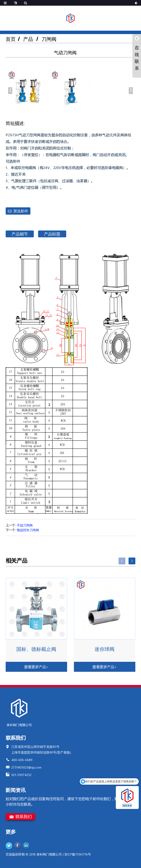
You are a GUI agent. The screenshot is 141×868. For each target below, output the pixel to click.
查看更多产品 (36, 667)
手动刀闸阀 (25, 525)
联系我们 (24, 816)
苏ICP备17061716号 (78, 854)
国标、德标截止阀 (36, 649)
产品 (28, 39)
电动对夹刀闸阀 (28, 530)
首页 (11, 39)
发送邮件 (21, 211)
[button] (131, 91)
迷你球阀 (105, 649)
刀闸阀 (49, 39)
